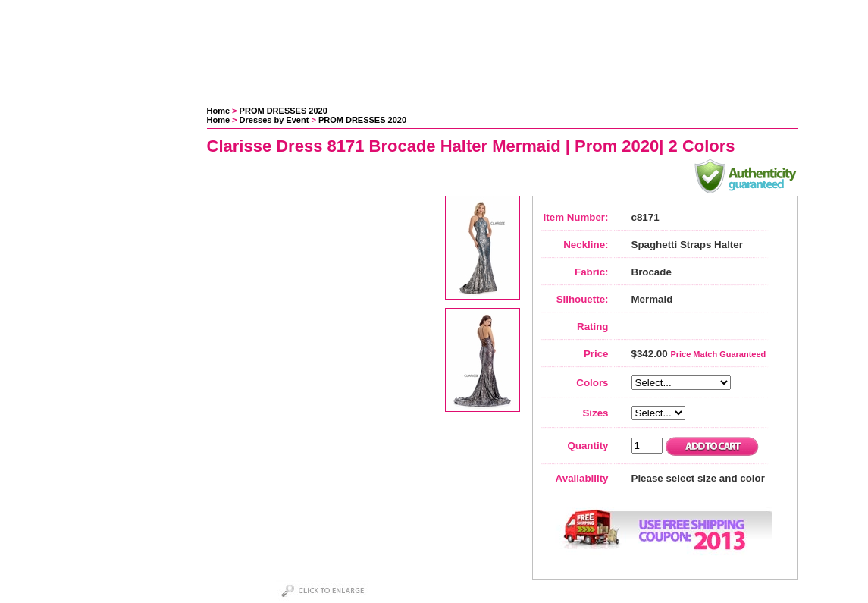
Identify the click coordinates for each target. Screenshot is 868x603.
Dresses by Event (274, 120)
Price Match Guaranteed (718, 354)
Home (219, 111)
